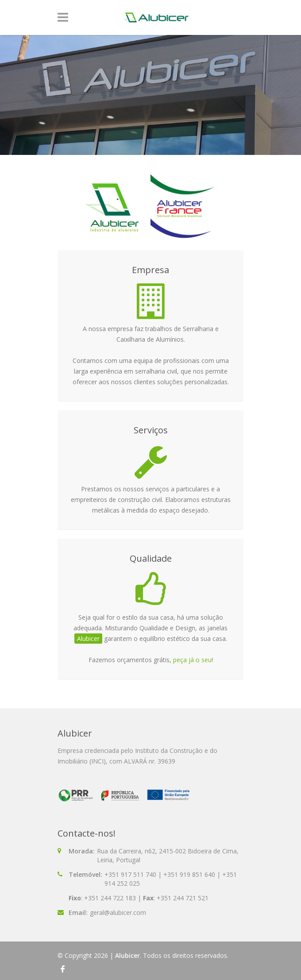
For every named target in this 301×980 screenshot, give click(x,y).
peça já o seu (192, 660)
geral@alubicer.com (118, 912)
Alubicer (127, 955)
